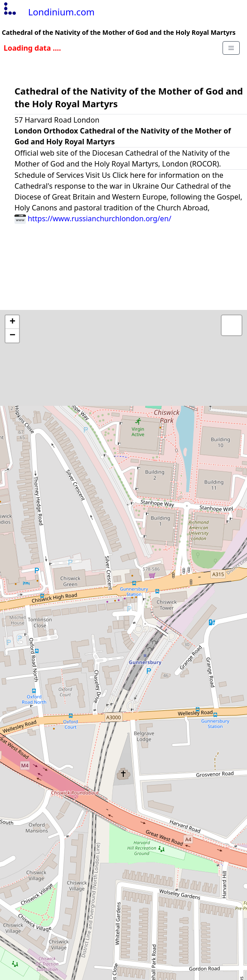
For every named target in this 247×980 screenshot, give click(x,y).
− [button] (12, 336)
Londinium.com (48, 12)
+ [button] (12, 322)
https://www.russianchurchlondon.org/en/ (93, 219)
